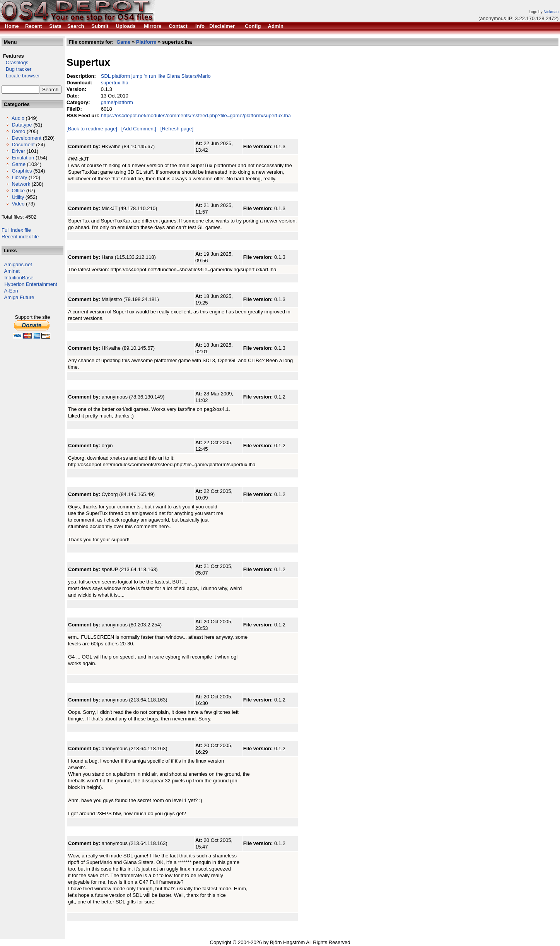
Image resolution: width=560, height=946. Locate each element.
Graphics (22, 171)
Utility (18, 197)
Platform (146, 42)
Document (23, 145)
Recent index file (20, 237)
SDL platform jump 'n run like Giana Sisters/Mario (156, 76)
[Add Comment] (139, 129)
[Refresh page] (177, 129)
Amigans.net (18, 264)
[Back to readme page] (92, 129)
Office (18, 191)
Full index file (16, 230)
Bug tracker (16, 69)
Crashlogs (15, 62)
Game (18, 164)
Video (18, 204)
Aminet (12, 271)
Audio (18, 118)
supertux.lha (115, 83)
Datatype (22, 125)
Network (21, 184)
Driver (18, 151)
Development (26, 138)
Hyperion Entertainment (31, 284)
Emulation (23, 158)
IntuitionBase (19, 278)
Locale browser (21, 76)
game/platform (117, 102)
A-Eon (11, 291)
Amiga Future (19, 297)
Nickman (551, 12)
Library (19, 177)
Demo (18, 131)
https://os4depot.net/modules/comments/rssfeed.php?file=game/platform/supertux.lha (196, 115)
